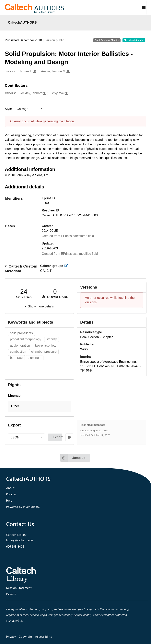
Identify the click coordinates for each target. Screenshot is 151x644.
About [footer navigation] (10, 488)
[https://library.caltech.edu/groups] (67, 266)
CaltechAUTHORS (23, 22)
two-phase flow (46, 346)
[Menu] (144, 7)
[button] (40, 406)
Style (8, 109)
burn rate (16, 358)
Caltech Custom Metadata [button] (21, 269)
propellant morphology (26, 339)
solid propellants (21, 333)
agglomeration (20, 346)
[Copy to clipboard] (69, 437)
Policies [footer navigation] (11, 495)
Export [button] (57, 437)
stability (51, 339)
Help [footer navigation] (9, 501)
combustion (18, 352)
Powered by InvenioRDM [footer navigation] (23, 507)
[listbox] (29, 109)
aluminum (35, 358)
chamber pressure (44, 352)
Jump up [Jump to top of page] (73, 458)
